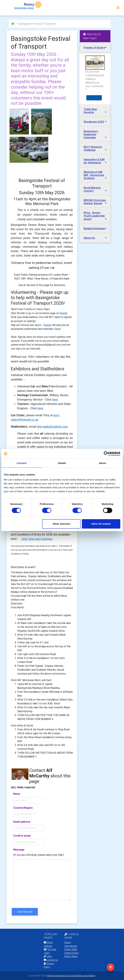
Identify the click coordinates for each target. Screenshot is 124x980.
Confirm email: (22, 836)
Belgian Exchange (94, 228)
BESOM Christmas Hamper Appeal (95, 202)
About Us (89, 238)
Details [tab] (62, 463)
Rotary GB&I (71, 949)
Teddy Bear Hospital (90, 111)
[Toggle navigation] (118, 8)
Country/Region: (23, 808)
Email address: (22, 822)
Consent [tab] (22, 463)
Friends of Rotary (94, 48)
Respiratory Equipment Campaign (91, 134)
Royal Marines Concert (92, 189)
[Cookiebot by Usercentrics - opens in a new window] (106, 454)
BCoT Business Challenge (93, 148)
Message (19, 850)
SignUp (64, 313)
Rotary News (71, 956)
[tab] (95, 48)
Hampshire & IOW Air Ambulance (94, 161)
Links (48, 956)
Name (17, 794)
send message (25, 912)
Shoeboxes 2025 (94, 122)
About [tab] (103, 463)
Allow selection (61, 524)
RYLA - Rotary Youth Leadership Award (94, 216)
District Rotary (72, 953)
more (94, 98)
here (55, 400)
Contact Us (51, 960)
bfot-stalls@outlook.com (52, 427)
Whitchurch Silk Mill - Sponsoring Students (94, 175)
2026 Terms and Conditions (37, 539)
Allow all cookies (101, 524)
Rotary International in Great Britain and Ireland (71, 976)
